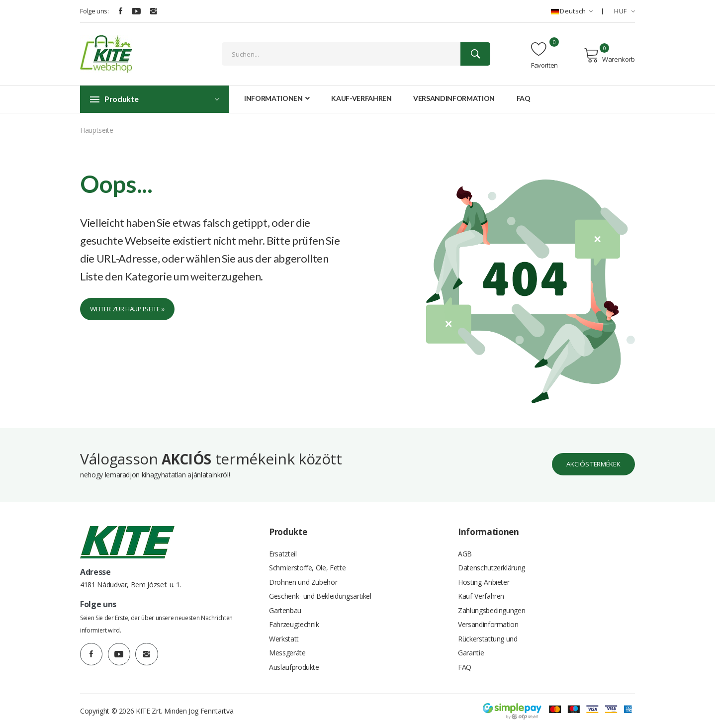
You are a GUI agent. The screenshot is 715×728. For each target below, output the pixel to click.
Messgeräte (287, 651)
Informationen (277, 98)
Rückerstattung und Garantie (488, 644)
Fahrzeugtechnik (294, 621)
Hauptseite (97, 130)
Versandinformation (454, 98)
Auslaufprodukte (294, 666)
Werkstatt (284, 636)
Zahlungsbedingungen (492, 606)
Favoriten (544, 55)
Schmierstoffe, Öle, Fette (307, 562)
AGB (465, 547)
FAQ (524, 98)
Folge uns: (94, 11)
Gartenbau (285, 606)
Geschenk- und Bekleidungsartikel (320, 591)
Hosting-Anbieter (484, 577)
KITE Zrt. (149, 710)
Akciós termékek (588, 457)
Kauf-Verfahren (361, 98)
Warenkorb (609, 55)
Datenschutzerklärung (492, 562)
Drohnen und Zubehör (303, 577)
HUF (625, 11)
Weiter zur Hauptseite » (133, 310)
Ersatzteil (283, 547)
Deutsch (572, 11)
